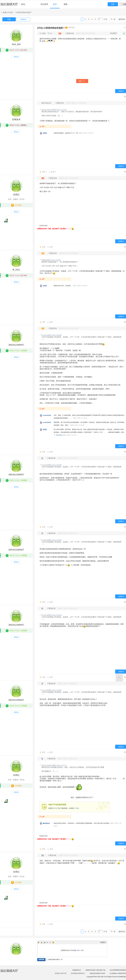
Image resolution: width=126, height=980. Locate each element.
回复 (9, 19)
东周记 (45, 133)
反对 (53, 172)
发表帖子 (23, 19)
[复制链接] (72, 27)
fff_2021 (16, 270)
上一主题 (124, 27)
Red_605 (16, 44)
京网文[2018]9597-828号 (97, 973)
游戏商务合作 (77, 970)
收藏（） (82, 81)
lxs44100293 (47, 415)
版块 (55, 4)
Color (41, 942)
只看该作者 (70, 33)
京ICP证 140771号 (61, 973)
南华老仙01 (46, 823)
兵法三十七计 (8, 12)
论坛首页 (44, 4)
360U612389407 (16, 345)
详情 (57, 435)
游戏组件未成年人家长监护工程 (95, 970)
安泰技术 (16, 119)
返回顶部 (119, 678)
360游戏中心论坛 (14, 5)
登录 (113, 4)
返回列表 (122, 19)
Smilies (53, 942)
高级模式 (103, 942)
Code (50, 942)
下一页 (113, 19)
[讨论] (40, 28)
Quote (47, 942)
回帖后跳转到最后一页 (54, 959)
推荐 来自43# (47, 103)
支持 (44, 172)
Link (44, 942)
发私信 (16, 57)
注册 (77, 808)
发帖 (65, 4)
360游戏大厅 (11, 972)
